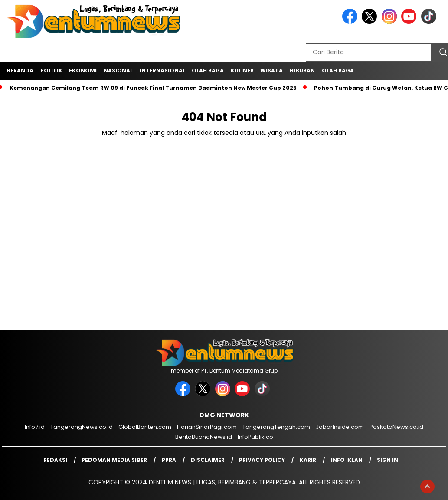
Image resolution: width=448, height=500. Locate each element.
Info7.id (35, 427)
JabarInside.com (340, 427)
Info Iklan (347, 460)
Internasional (162, 70)
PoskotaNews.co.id (396, 427)
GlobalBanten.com (145, 427)
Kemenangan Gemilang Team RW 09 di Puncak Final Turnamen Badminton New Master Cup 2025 (153, 88)
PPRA (169, 460)
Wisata (271, 70)
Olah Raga (208, 70)
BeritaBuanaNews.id (204, 437)
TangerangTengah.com (276, 427)
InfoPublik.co (255, 437)
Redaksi (55, 460)
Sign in (388, 460)
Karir (308, 460)
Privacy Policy (262, 460)
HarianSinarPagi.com (207, 427)
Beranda (20, 70)
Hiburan (302, 70)
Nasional (118, 70)
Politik (51, 70)
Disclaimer (208, 460)
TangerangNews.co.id (82, 427)
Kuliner (242, 70)
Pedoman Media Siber (114, 460)
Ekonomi (83, 70)
